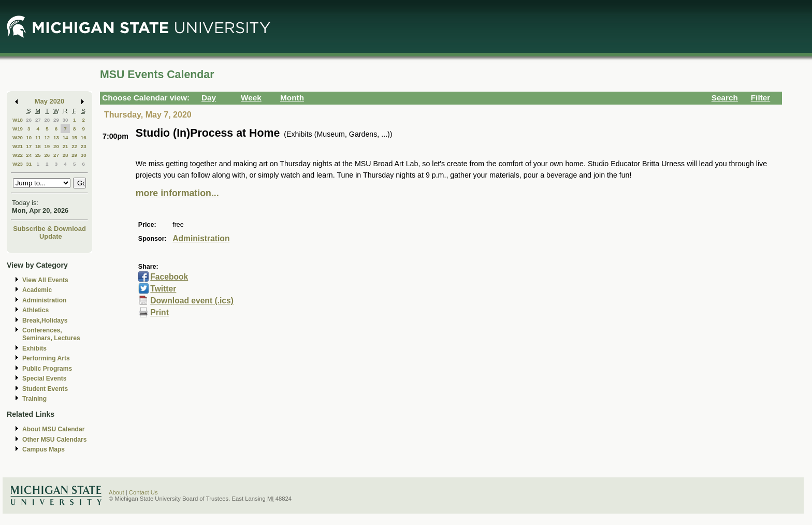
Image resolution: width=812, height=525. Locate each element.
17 (29, 146)
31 (29, 164)
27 (38, 120)
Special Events (44, 378)
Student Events (45, 389)
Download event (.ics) (192, 301)
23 (84, 146)
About (117, 492)
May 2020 (49, 101)
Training (34, 399)
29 (56, 120)
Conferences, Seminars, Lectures (51, 334)
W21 (18, 146)
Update (51, 236)
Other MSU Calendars (55, 440)
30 (66, 120)
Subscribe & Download (49, 229)
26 (29, 120)
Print (160, 312)
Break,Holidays (45, 320)
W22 (18, 155)
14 (66, 137)
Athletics (35, 310)
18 (38, 146)
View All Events (45, 280)
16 (84, 137)
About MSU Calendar (53, 429)
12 (47, 137)
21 (66, 146)
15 (74, 137)
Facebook (169, 277)
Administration (44, 300)
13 (56, 137)
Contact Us (143, 492)
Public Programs (47, 369)
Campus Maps (44, 449)
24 (29, 155)
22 (74, 146)
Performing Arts (46, 358)
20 (56, 146)
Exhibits (34, 348)
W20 (18, 137)
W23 (18, 164)
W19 (18, 129)
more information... (177, 193)
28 (47, 120)
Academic (37, 290)
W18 (18, 120)
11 (38, 137)
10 (29, 137)
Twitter (163, 289)
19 (47, 146)
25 (38, 155)
